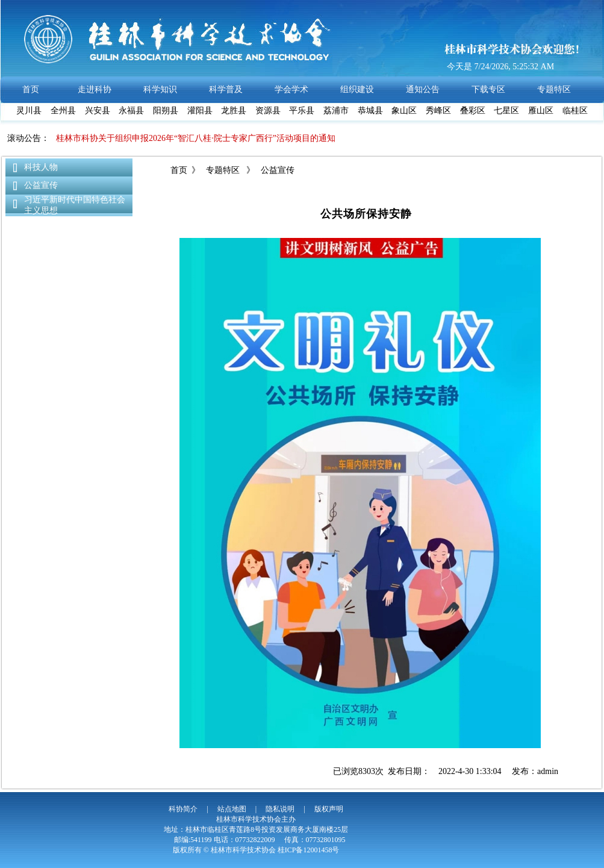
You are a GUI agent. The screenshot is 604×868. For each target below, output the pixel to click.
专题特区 (223, 170)
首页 (179, 170)
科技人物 (41, 167)
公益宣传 (41, 185)
